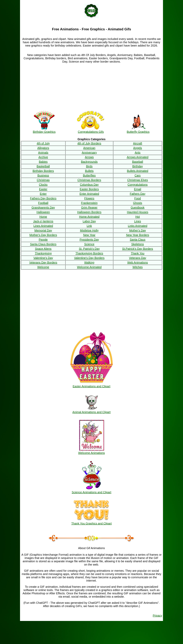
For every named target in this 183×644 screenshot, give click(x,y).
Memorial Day (43, 230)
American (89, 148)
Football (43, 203)
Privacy (157, 616)
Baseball (138, 162)
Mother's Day (138, 230)
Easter (43, 189)
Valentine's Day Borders (89, 258)
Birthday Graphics (44, 130)
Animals (43, 152)
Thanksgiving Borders (89, 253)
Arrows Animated (138, 157)
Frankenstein (89, 203)
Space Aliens (43, 249)
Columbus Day (89, 185)
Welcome (43, 267)
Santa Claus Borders (43, 244)
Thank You (138, 253)
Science (89, 244)
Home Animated (89, 217)
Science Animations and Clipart (92, 491)
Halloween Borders (89, 212)
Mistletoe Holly (89, 230)
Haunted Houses (138, 212)
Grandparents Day (43, 207)
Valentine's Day (43, 258)
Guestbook (138, 207)
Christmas (43, 180)
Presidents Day (89, 240)
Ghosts (138, 203)
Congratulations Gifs (91, 130)
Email (138, 189)
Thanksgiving (43, 253)
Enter (43, 194)
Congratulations (138, 185)
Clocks (43, 185)
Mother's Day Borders (43, 235)
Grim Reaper (89, 207)
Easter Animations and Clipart (91, 385)
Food (138, 198)
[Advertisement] (91, 86)
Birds (89, 166)
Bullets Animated (138, 171)
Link (89, 226)
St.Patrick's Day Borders (138, 249)
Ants (138, 152)
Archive (43, 157)
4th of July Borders (89, 143)
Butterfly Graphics (138, 130)
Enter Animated (89, 194)
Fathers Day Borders (43, 198)
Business (43, 175)
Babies (43, 162)
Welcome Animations (91, 451)
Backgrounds (89, 162)
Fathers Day (138, 194)
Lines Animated (43, 226)
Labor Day (89, 221)
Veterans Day (138, 258)
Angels (138, 148)
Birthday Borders (43, 171)
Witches (138, 267)
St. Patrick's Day (89, 249)
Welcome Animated (89, 267)
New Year (89, 235)
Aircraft (138, 143)
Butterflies (89, 175)
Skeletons (138, 244)
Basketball (43, 166)
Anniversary (89, 152)
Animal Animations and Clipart (92, 410)
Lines (138, 221)
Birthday (138, 166)
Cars (138, 175)
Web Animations (138, 262)
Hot (138, 217)
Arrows (89, 157)
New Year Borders (138, 235)
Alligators (43, 148)
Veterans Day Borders (43, 262)
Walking (89, 262)
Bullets (89, 171)
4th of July (43, 143)
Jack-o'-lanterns (43, 221)
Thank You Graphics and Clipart (91, 522)
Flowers (89, 198)
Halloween (43, 212)
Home (43, 217)
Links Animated (138, 226)
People (43, 240)
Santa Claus (138, 240)
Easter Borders (89, 189)
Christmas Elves (138, 180)
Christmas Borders (89, 180)
